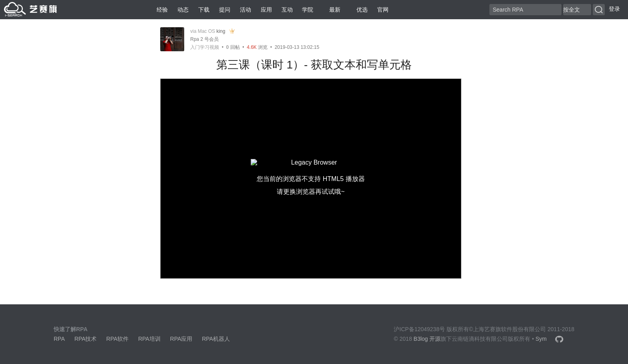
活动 (246, 10)
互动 (287, 10)
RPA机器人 (216, 339)
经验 (162, 10)
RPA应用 (181, 339)
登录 (614, 9)
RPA (59, 339)
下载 (204, 10)
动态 (183, 10)
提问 (225, 10)
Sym (541, 339)
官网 (383, 10)
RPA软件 (117, 339)
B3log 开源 (427, 339)
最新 (332, 10)
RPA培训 (149, 339)
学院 (308, 10)
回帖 (233, 47)
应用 (266, 10)
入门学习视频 (205, 47)
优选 (359, 10)
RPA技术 (86, 339)
